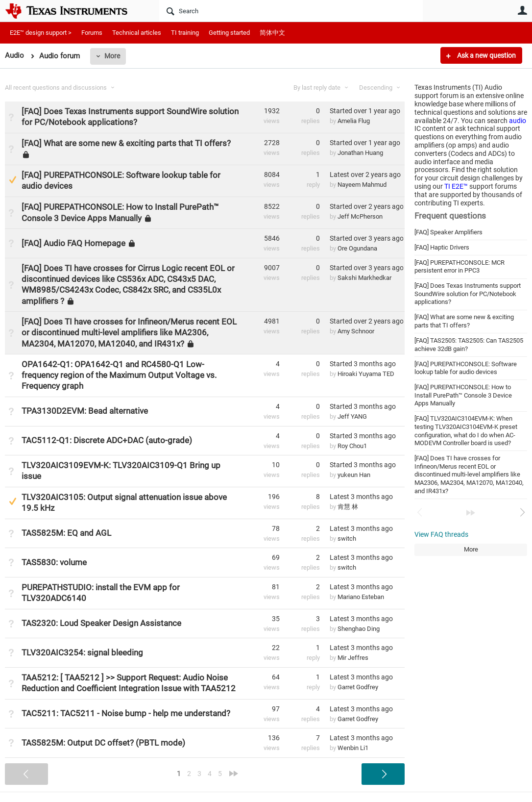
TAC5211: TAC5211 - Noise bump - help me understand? (126, 713)
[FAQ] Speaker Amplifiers (448, 232)
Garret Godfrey (358, 687)
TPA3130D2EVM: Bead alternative (85, 411)
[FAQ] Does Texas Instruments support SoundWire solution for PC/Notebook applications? (468, 294)
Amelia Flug (354, 121)
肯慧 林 (348, 507)
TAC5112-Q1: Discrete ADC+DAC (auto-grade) (107, 440)
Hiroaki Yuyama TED (366, 374)
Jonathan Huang (360, 153)
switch (347, 539)
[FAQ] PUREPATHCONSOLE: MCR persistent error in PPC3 (459, 267)
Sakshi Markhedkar (364, 278)
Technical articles (137, 33)
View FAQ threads (441, 534)
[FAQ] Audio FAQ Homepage (73, 243)
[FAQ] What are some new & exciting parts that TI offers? (464, 321)
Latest (365, 175)
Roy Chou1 (352, 446)
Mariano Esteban (361, 597)
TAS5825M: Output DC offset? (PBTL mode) (103, 743)
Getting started (229, 33)
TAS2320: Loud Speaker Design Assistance (101, 623)
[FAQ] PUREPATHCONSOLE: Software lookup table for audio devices (466, 368)
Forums (92, 33)
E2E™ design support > (41, 33)
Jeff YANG (352, 416)
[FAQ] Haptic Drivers (442, 247)
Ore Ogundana (357, 248)
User (522, 10)
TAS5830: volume (54, 562)
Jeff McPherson (360, 216)
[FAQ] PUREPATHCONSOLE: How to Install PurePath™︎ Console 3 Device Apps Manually (463, 395)
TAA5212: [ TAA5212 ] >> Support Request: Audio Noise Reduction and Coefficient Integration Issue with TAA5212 (129, 683)
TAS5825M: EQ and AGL (66, 533)
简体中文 (272, 33)
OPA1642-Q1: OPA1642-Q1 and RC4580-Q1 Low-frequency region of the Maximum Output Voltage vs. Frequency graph (119, 375)
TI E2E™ (456, 186)
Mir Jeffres (353, 658)
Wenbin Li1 (353, 748)
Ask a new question (486, 55)
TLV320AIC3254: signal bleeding (82, 652)
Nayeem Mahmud (362, 185)
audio (518, 121)
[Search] (291, 11)
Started (365, 111)
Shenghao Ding (359, 629)
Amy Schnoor (356, 331)
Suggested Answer (12, 180)
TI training (185, 33)
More (112, 56)
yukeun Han (354, 475)
